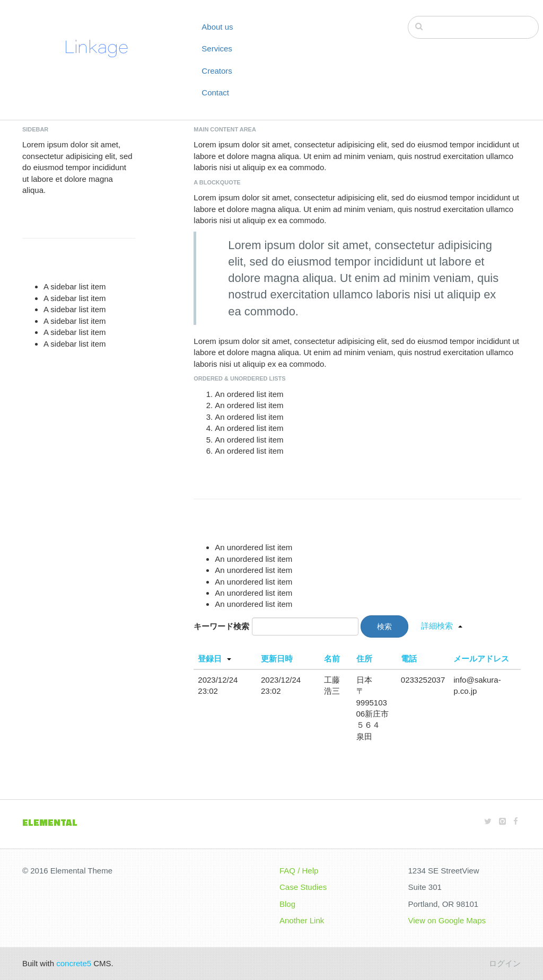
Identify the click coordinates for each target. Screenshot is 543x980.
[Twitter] (488, 821)
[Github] (502, 821)
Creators (217, 71)
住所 (364, 659)
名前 (332, 659)
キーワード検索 (221, 626)
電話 (409, 659)
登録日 (210, 659)
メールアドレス (481, 659)
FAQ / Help (299, 871)
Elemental (50, 822)
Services (217, 48)
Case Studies (303, 887)
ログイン (505, 963)
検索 (384, 626)
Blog (287, 904)
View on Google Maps (447, 920)
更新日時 (277, 659)
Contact (215, 92)
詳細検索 (437, 626)
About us (217, 27)
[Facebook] (516, 821)
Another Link (302, 920)
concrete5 (74, 963)
